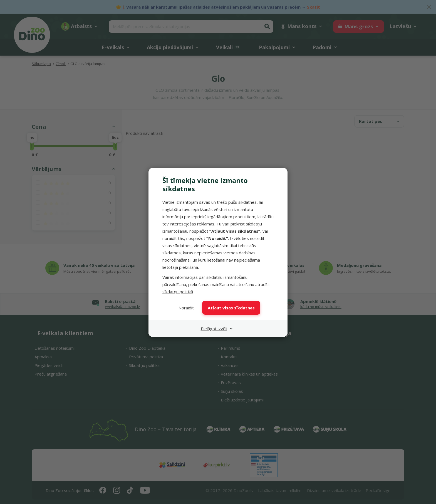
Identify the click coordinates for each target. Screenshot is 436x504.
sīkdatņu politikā (178, 292)
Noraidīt (186, 308)
